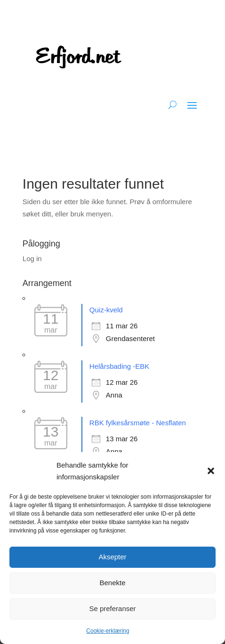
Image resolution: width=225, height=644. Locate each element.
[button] (211, 471)
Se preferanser (112, 608)
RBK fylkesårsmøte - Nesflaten (138, 423)
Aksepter (112, 557)
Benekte (112, 583)
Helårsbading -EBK (120, 366)
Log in (32, 258)
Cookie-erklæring (108, 631)
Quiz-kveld (106, 310)
